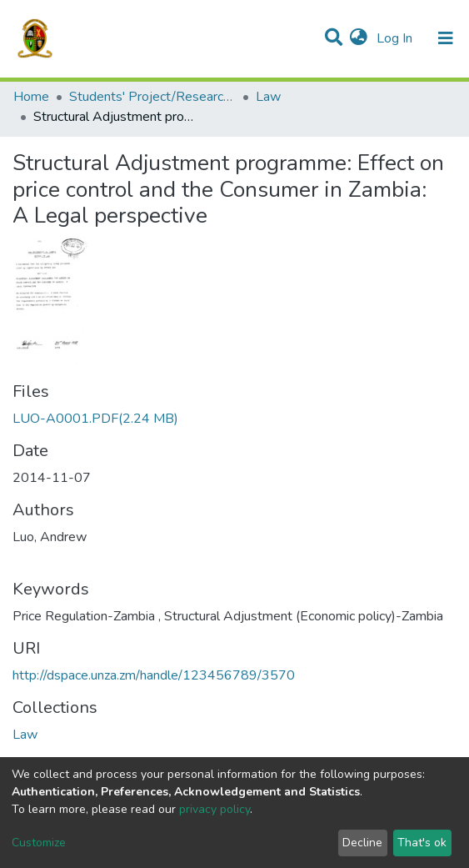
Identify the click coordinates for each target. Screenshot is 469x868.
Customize (39, 843)
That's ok (422, 843)
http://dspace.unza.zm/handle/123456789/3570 (154, 675)
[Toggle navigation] (446, 38)
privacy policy (215, 809)
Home (31, 97)
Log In (396, 38)
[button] (359, 38)
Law (268, 97)
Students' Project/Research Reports (152, 97)
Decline (362, 843)
